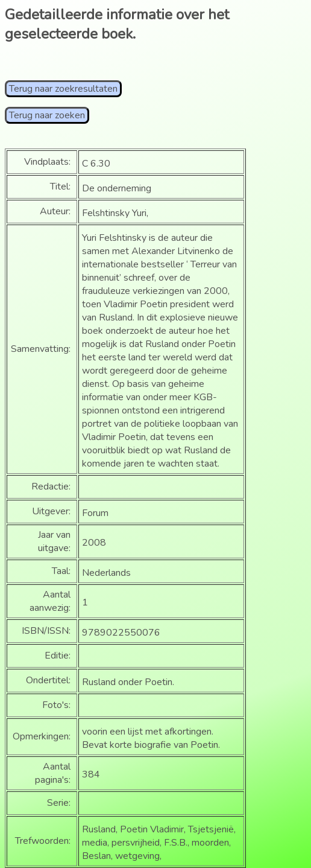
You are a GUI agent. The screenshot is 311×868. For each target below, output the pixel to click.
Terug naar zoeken (47, 115)
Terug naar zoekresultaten (63, 89)
